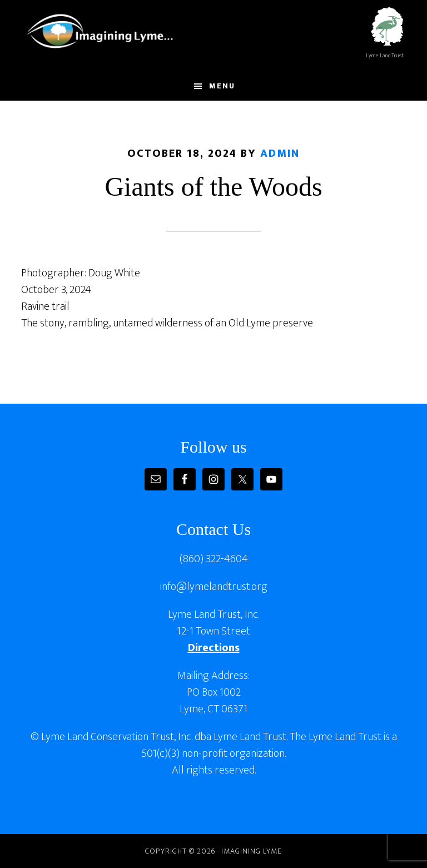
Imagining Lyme (107, 29)
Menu (222, 86)
